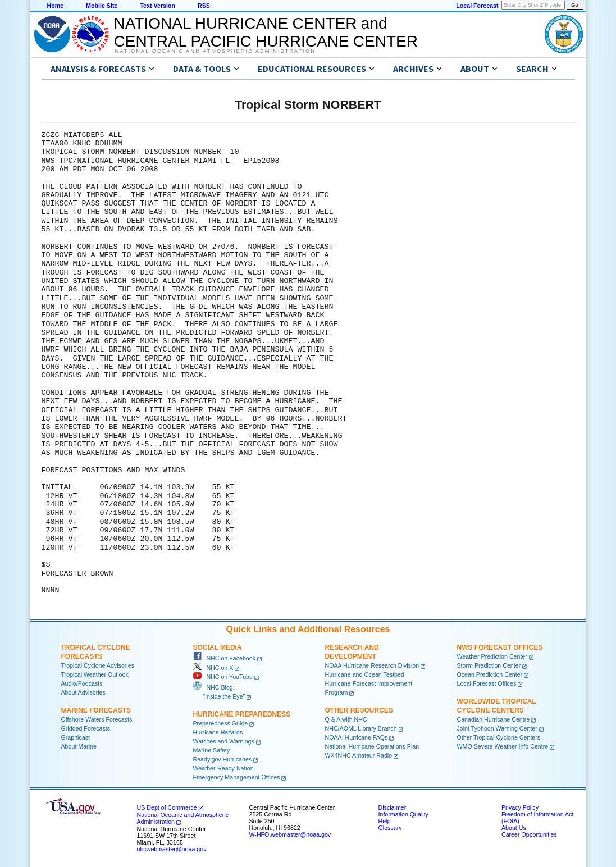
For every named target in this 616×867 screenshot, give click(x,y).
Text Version (158, 6)
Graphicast (76, 737)
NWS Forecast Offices (500, 647)
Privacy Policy (520, 807)
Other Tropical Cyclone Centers (499, 737)
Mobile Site (102, 6)
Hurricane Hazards (218, 732)
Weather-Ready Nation (223, 768)
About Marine (79, 746)
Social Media (218, 647)
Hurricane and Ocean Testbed (365, 674)
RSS (204, 6)
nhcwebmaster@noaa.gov (172, 849)
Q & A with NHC (346, 719)
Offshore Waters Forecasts (97, 719)
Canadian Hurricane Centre (494, 719)
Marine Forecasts (96, 710)
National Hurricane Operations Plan (372, 746)
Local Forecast (477, 6)
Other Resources (359, 710)
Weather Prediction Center (492, 656)
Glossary (390, 828)
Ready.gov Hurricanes (223, 759)
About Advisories (83, 692)
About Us (514, 828)
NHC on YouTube (223, 677)
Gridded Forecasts (86, 728)
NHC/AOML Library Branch (361, 728)
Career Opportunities (529, 834)
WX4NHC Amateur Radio (359, 755)
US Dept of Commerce (167, 807)
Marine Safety (212, 750)
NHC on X (213, 668)
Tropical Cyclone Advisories (98, 665)
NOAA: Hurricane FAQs (357, 737)
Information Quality (403, 814)
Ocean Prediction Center (490, 674)
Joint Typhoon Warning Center (497, 728)
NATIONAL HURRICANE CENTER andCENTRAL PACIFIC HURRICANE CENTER (266, 32)
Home (56, 6)
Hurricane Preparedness (242, 714)
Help (385, 821)
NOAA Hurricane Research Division (372, 665)
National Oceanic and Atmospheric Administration (215, 51)
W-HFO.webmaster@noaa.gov (290, 834)
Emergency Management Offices (237, 777)
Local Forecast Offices (487, 683)
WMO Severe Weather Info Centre (503, 746)
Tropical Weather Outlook (95, 674)
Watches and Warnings (224, 741)
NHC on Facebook (225, 658)
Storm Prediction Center (489, 665)
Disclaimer (393, 807)
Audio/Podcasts (82, 683)
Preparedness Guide (221, 723)
